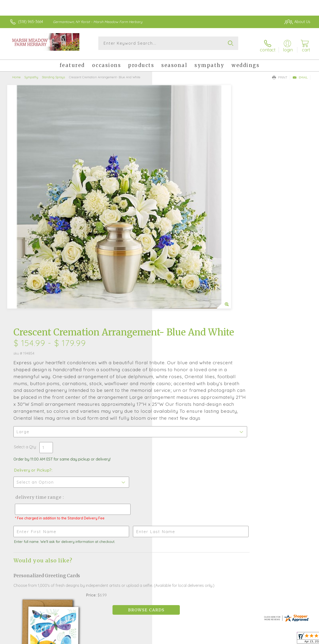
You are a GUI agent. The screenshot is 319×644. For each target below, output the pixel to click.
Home (16, 73)
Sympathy (31, 73)
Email (300, 73)
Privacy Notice (233, 639)
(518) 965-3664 (31, 22)
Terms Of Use (205, 639)
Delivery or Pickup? (179, 274)
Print (280, 73)
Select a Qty (171, 251)
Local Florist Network (268, 639)
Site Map (297, 639)
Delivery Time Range (184, 301)
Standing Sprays (53, 73)
